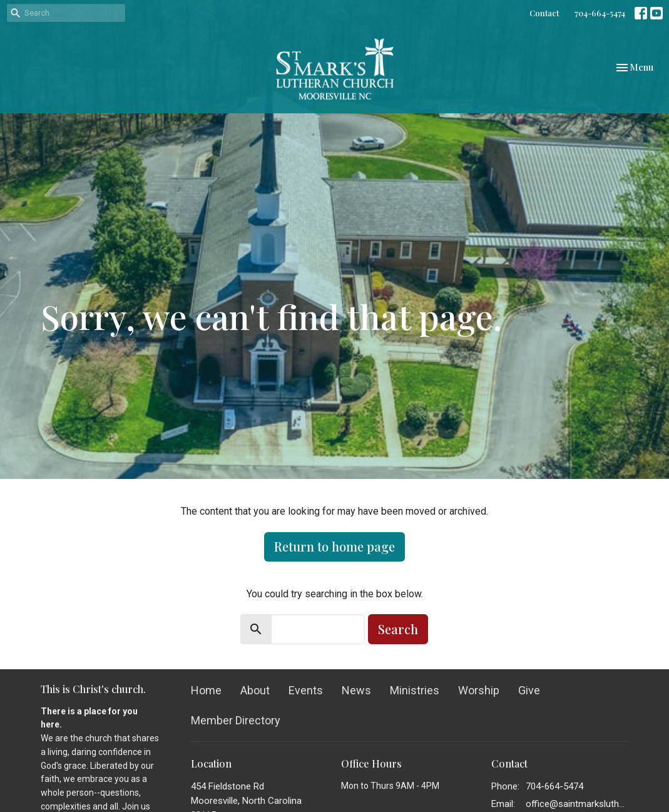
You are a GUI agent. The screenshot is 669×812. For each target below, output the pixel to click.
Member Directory (236, 720)
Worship (479, 690)
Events (306, 690)
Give (529, 690)
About (255, 690)
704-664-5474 (600, 13)
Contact (544, 13)
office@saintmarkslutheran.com (577, 804)
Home (206, 690)
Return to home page (334, 546)
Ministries (415, 690)
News (356, 690)
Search (398, 629)
